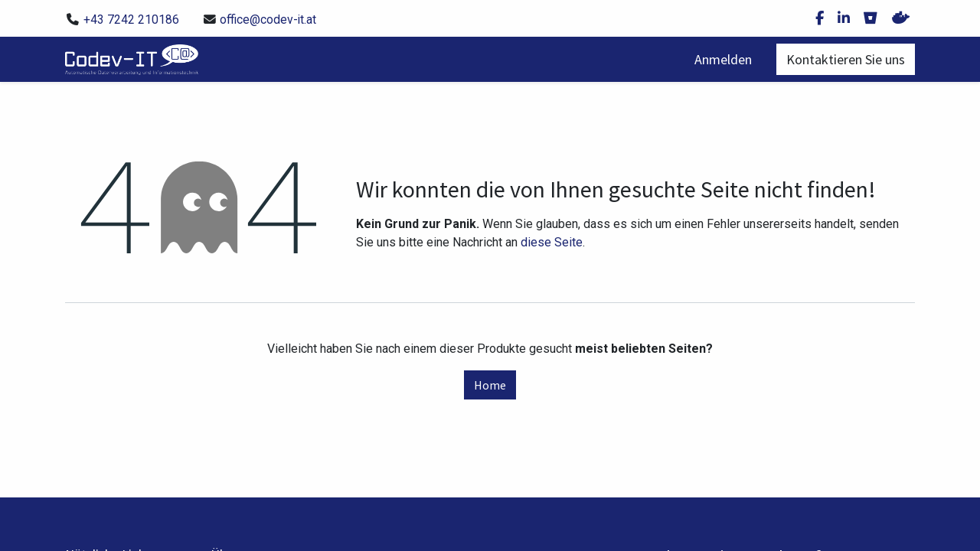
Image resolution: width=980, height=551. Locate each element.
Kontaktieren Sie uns (846, 59)
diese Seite (552, 242)
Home (490, 385)
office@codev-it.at (268, 20)
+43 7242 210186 (131, 20)
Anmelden (723, 59)
